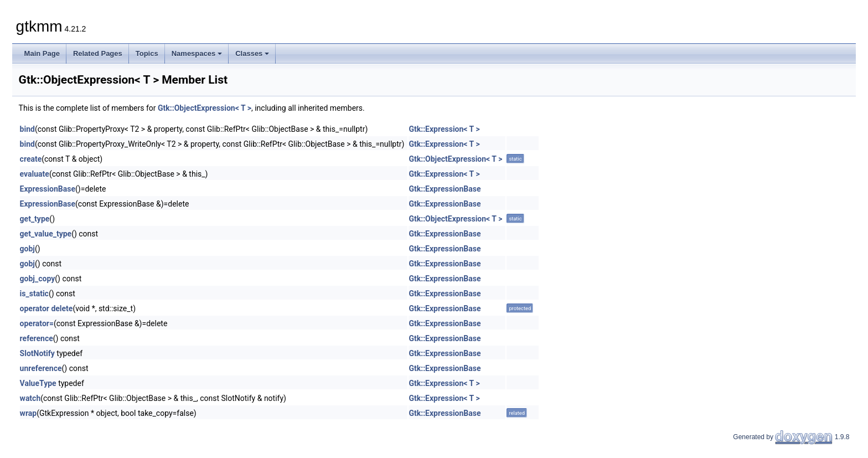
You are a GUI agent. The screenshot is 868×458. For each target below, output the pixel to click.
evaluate (35, 174)
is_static (34, 294)
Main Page (42, 53)
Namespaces (197, 53)
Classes (252, 53)
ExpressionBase (48, 189)
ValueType (38, 383)
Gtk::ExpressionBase (445, 189)
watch (30, 398)
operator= (37, 323)
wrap (29, 413)
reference (37, 338)
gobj (27, 249)
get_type (35, 219)
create (31, 159)
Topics (147, 53)
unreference (41, 368)
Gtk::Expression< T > (444, 129)
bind (27, 129)
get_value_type (46, 234)
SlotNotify (37, 353)
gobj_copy (38, 279)
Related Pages (98, 53)
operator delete (46, 308)
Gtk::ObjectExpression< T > (205, 108)
